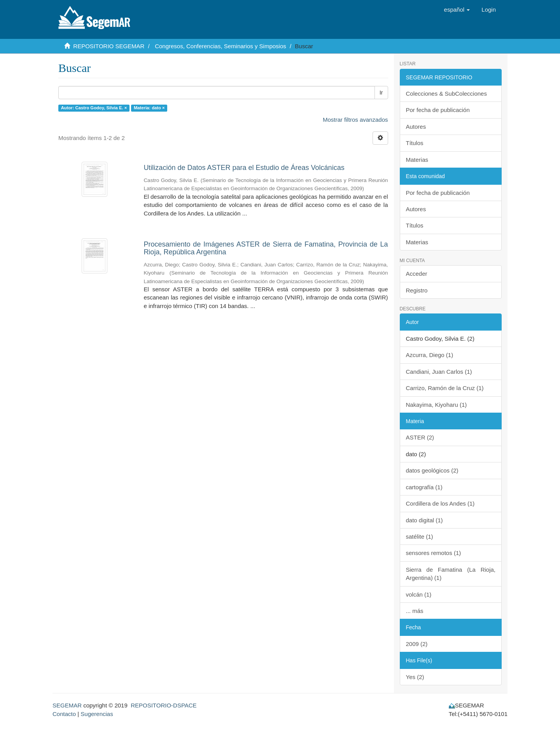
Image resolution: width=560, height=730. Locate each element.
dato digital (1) (424, 520)
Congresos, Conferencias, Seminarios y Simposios (220, 46)
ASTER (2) (420, 437)
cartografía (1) (424, 487)
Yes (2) (415, 677)
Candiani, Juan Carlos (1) (439, 372)
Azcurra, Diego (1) (430, 355)
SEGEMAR (67, 705)
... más (415, 611)
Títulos (415, 143)
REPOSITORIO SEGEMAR (109, 46)
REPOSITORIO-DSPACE (164, 705)
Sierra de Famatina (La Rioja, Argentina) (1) (451, 574)
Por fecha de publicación (438, 110)
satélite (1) (420, 537)
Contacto (64, 714)
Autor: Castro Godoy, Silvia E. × (94, 108)
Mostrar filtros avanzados (355, 120)
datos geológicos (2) (432, 470)
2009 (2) (417, 644)
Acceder (417, 274)
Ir (381, 93)
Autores (416, 127)
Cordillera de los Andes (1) (440, 503)
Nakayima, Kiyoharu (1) (437, 405)
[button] (457, 10)
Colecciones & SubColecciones (446, 94)
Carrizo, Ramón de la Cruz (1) (445, 388)
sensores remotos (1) (434, 553)
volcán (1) (419, 594)
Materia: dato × (149, 108)
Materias (417, 160)
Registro (417, 290)
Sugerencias (97, 714)
